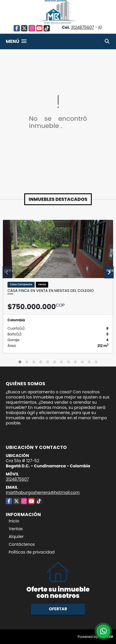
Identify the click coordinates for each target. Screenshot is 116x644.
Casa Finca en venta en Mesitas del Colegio (51, 291)
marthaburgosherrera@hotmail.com (43, 492)
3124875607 (83, 27)
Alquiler (16, 537)
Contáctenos (22, 544)
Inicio (14, 521)
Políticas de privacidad (32, 552)
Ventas (16, 529)
